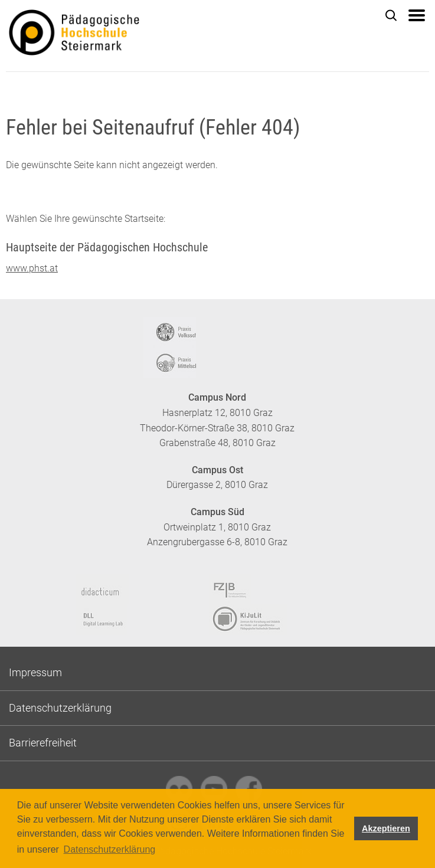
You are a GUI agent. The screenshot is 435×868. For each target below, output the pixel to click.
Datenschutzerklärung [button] (110, 849)
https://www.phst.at (118, 36)
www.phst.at (32, 268)
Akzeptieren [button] (386, 828)
